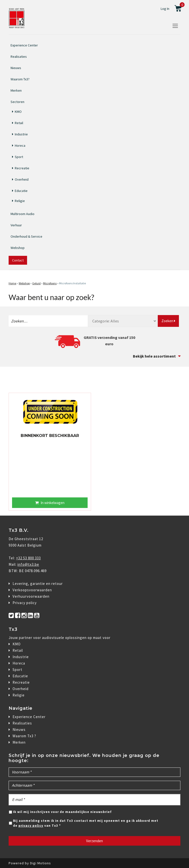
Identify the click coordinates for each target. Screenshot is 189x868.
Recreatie (22, 168)
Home (12, 283)
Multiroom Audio (23, 214)
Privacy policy (25, 603)
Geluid (36, 283)
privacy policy (31, 826)
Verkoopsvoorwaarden (32, 590)
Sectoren (17, 101)
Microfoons (50, 283)
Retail (19, 123)
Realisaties (19, 57)
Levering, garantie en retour (38, 584)
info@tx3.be (28, 564)
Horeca (20, 145)
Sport (19, 157)
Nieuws (16, 68)
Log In (165, 9)
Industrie (21, 134)
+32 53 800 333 (28, 558)
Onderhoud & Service (26, 236)
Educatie (21, 191)
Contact (18, 260)
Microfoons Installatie (72, 283)
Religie (20, 201)
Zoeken (168, 321)
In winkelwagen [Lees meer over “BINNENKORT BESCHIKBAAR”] (53, 503)
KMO (18, 112)
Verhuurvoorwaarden (31, 596)
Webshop (18, 248)
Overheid (22, 179)
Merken (16, 90)
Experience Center (24, 45)
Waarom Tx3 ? (24, 736)
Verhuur (16, 225)
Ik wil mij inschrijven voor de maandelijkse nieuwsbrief (62, 812)
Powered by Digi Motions (30, 863)
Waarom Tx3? (20, 79)
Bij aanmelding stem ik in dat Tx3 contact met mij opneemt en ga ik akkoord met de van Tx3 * (86, 823)
